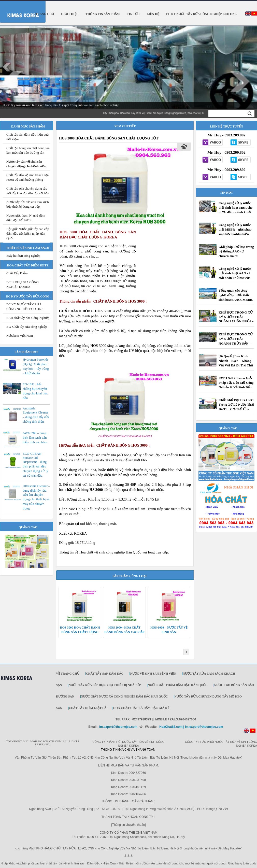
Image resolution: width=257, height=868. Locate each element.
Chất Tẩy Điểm (17, 273)
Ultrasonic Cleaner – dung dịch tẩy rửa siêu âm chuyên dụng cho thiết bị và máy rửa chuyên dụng (36, 497)
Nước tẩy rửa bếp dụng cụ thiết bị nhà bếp (105, 685)
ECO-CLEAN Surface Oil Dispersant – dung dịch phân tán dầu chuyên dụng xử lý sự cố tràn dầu (35, 465)
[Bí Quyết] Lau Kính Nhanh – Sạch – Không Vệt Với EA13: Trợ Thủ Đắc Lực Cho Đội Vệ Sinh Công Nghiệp (236, 365)
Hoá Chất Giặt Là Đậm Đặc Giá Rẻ (141, 708)
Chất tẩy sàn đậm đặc (105, 674)
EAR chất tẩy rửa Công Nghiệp (28, 318)
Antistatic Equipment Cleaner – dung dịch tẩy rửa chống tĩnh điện (36, 415)
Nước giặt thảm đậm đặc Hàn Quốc (177, 685)
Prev (7, 67)
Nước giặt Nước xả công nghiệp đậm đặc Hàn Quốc (124, 696)
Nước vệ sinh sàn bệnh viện (153, 674)
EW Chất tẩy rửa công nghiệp (27, 327)
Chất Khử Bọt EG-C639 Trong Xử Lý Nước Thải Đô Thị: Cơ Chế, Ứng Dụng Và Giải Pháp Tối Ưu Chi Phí (236, 409)
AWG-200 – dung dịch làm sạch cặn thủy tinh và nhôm (35, 438)
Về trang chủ (68, 674)
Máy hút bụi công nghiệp (23, 256)
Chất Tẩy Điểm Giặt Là (88, 708)
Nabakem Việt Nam (20, 336)
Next (250, 67)
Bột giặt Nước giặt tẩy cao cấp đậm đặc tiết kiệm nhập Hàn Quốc (28, 233)
